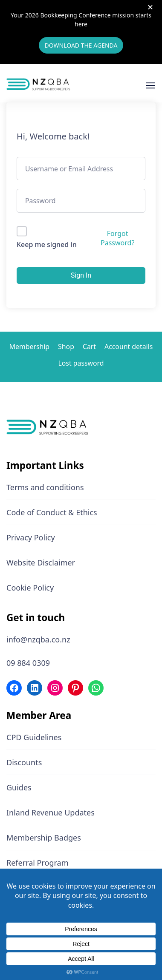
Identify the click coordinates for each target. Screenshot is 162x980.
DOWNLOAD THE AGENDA (81, 45)
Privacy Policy (31, 537)
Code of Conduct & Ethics (52, 512)
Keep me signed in (47, 244)
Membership (29, 347)
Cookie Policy (30, 588)
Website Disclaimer (41, 562)
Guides (19, 787)
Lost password (81, 363)
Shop (66, 347)
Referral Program (38, 863)
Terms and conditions (45, 487)
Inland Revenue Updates (51, 812)
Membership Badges (44, 838)
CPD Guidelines (34, 737)
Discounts (24, 762)
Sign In (81, 275)
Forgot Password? (117, 238)
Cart (89, 347)
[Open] (150, 85)
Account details (129, 347)
